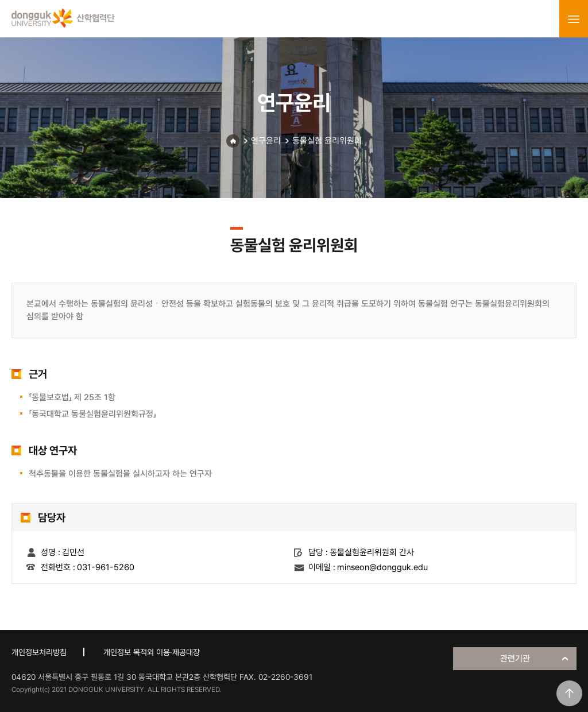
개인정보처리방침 (39, 652)
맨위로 (569, 693)
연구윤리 (266, 141)
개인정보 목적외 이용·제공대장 (152, 652)
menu (574, 19)
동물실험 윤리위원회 (327, 141)
